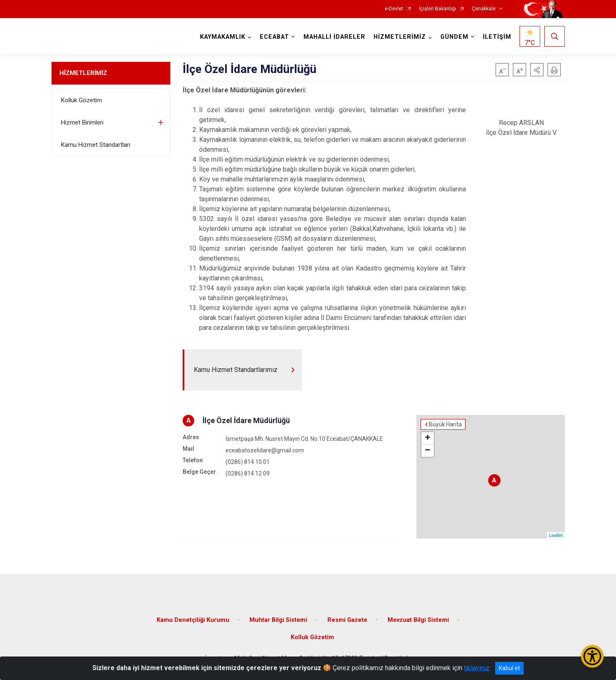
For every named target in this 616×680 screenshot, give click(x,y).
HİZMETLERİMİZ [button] (400, 37)
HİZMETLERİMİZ (83, 73)
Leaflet (556, 535)
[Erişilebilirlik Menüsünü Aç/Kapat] (592, 656)
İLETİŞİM (497, 37)
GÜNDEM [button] (454, 37)
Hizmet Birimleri (82, 122)
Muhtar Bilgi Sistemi (278, 620)
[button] (537, 70)
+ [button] (427, 438)
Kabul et (509, 668)
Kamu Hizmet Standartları (96, 145)
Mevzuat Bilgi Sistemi (418, 620)
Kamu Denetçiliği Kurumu (193, 620)
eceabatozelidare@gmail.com (265, 450)
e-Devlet (394, 9)
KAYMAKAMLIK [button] (223, 37)
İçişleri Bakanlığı (437, 9)
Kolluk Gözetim (81, 100)
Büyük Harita (445, 424)
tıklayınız (477, 668)
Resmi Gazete (347, 620)
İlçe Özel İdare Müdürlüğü (246, 420)
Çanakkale (484, 9)
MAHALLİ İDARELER (334, 37)
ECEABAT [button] (274, 37)
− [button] (427, 451)
